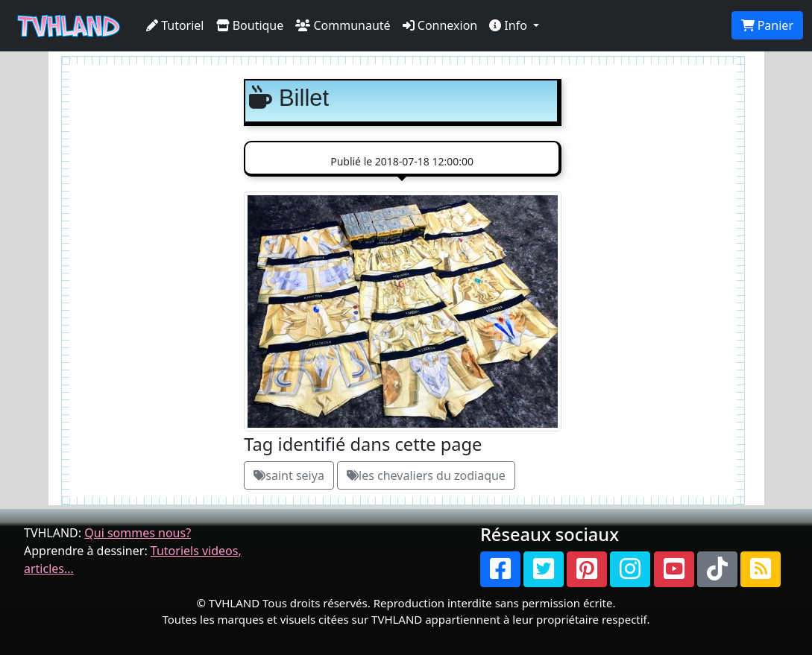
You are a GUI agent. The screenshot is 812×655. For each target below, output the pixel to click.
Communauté (343, 25)
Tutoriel (175, 25)
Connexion (440, 25)
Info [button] (510, 25)
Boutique (250, 25)
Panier (767, 25)
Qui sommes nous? (138, 533)
